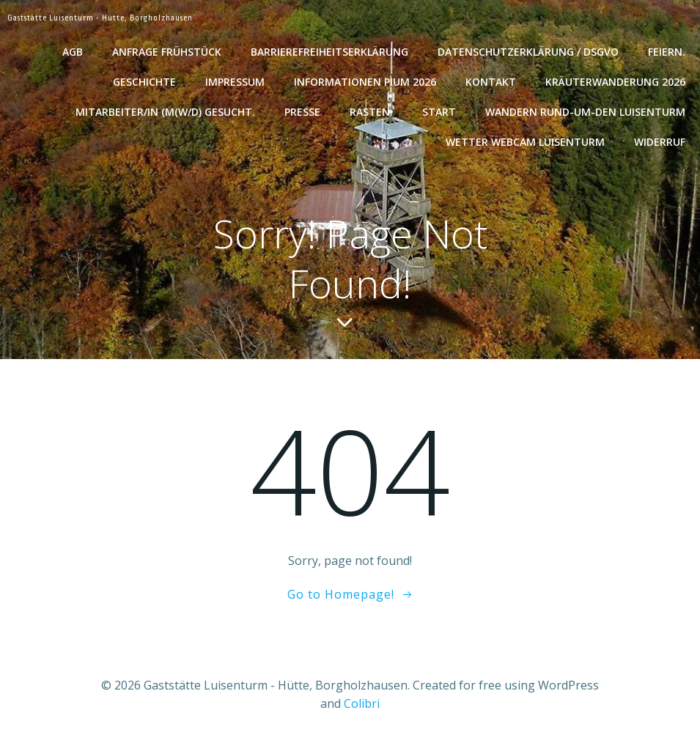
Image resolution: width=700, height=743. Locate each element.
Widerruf (660, 142)
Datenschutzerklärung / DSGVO (528, 52)
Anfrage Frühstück (167, 52)
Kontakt (491, 82)
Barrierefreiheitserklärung (329, 52)
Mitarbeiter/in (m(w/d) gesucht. (165, 112)
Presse (302, 112)
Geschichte (144, 82)
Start (439, 112)
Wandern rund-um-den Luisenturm (585, 112)
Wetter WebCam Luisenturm (525, 142)
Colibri (362, 703)
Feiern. (667, 52)
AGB (73, 52)
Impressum (235, 82)
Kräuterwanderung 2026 (615, 82)
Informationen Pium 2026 (365, 82)
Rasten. (371, 112)
